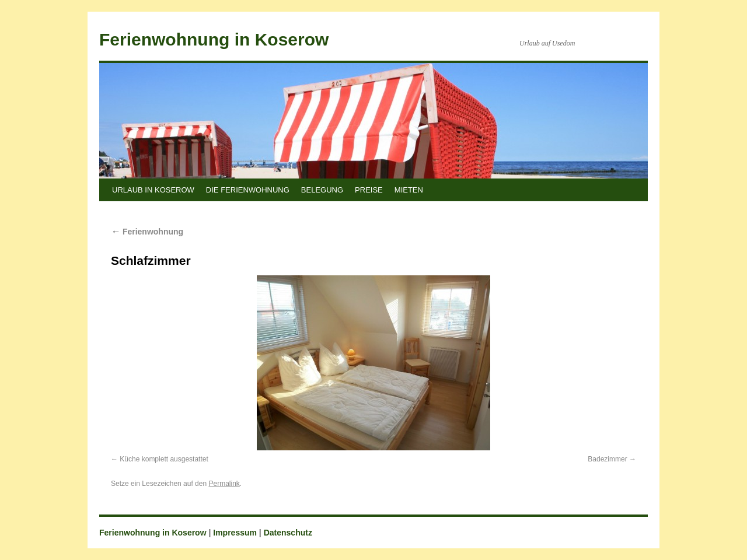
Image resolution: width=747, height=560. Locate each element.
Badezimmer (607, 459)
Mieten (409, 190)
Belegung (322, 190)
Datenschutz (288, 533)
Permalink (224, 484)
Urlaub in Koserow (153, 190)
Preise (369, 190)
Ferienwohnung (147, 232)
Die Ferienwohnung (248, 190)
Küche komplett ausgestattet (164, 459)
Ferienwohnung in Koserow (214, 39)
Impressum (235, 533)
